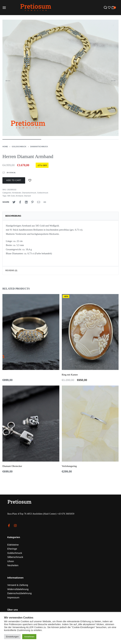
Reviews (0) (11, 270)
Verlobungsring (69, 466)
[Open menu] (4, 8)
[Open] (109, 8)
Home (5, 147)
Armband (19, 196)
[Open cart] (114, 8)
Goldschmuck (19, 147)
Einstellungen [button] (12, 637)
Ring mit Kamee (70, 375)
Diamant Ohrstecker (12, 466)
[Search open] (105, 8)
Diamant (27, 196)
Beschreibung (13, 216)
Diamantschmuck (39, 147)
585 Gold (11, 196)
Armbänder (17, 193)
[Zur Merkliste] (30, 180)
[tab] (60, 216)
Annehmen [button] (29, 637)
